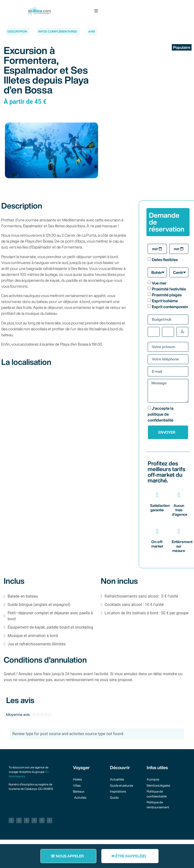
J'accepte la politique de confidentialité (161, 414)
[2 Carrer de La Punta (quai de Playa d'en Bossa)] (64, 409)
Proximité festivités (169, 289)
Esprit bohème (165, 301)
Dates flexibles (165, 260)
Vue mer (159, 283)
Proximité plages (167, 295)
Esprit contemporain (170, 307)
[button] (96, 11)
